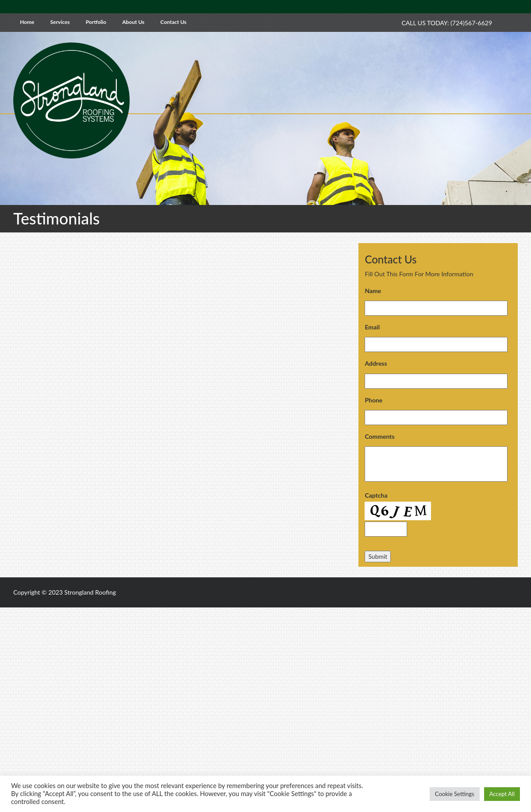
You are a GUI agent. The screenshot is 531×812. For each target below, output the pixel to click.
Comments (379, 436)
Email (372, 327)
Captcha (376, 495)
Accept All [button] (502, 794)
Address (376, 363)
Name (373, 291)
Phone (373, 400)
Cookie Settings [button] (455, 794)
